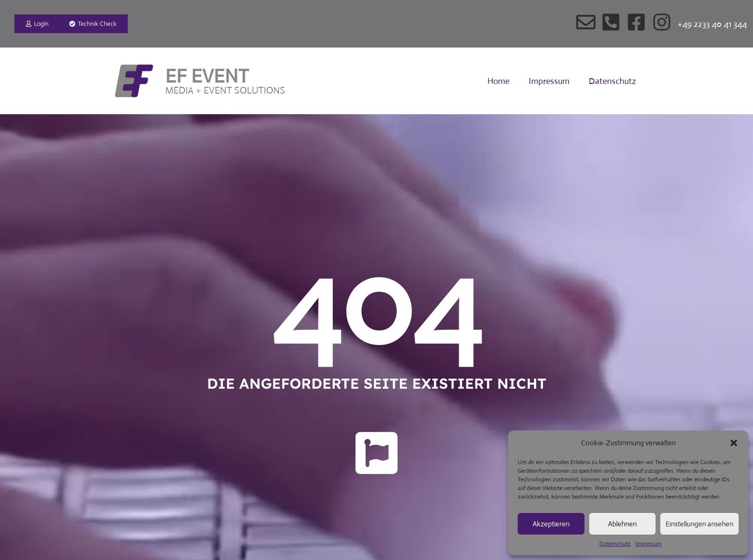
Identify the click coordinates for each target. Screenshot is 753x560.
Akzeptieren (551, 524)
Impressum (649, 544)
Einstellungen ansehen (699, 524)
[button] (734, 443)
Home (498, 81)
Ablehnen (622, 524)
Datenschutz (615, 544)
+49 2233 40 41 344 (712, 24)
